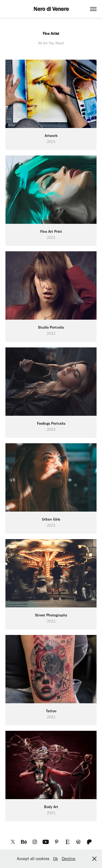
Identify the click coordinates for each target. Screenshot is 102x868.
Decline (69, 859)
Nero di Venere (51, 9)
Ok (55, 859)
